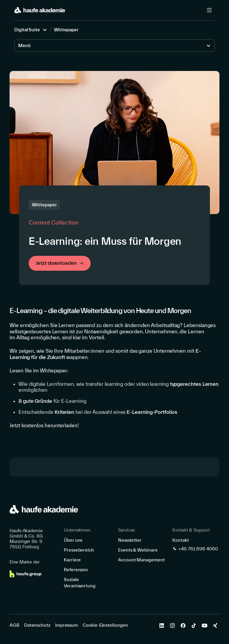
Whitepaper (66, 30)
